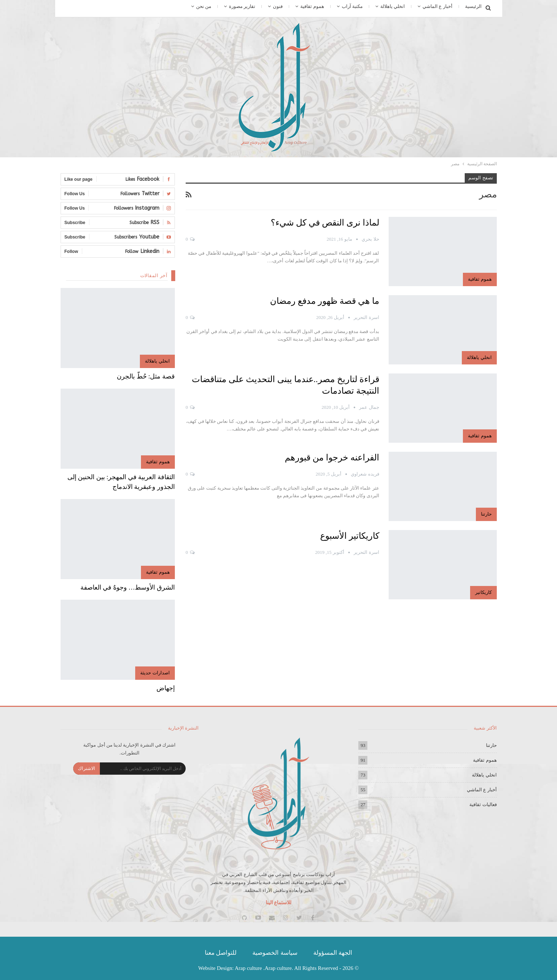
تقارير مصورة (242, 6)
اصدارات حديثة (155, 673)
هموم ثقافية (312, 6)
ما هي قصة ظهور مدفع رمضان (325, 301)
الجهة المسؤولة (333, 953)
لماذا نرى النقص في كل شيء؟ (325, 223)
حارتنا (486, 514)
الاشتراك (87, 768)
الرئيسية (473, 6)
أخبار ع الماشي (437, 6)
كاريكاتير (483, 592)
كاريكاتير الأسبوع (350, 536)
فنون (278, 6)
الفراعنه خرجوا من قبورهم (332, 458)
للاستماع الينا (279, 903)
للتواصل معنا (221, 953)
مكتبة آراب (352, 6)
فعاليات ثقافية (483, 804)
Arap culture (248, 968)
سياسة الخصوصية (275, 953)
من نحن (204, 6)
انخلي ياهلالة (393, 6)
